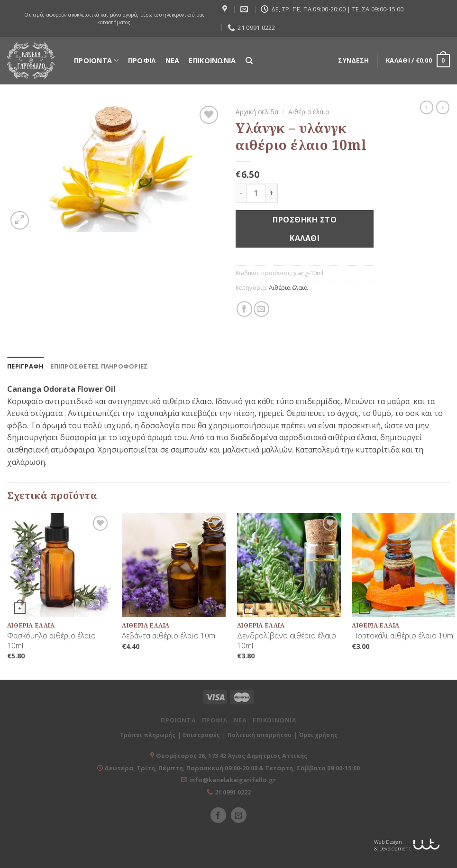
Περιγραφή (25, 366)
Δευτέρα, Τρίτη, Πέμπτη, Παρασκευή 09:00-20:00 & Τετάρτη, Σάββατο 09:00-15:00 (231, 768)
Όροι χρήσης (318, 735)
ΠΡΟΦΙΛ (142, 60)
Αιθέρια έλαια (309, 112)
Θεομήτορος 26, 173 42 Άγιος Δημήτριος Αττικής (232, 756)
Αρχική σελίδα (257, 112)
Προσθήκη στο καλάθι (305, 229)
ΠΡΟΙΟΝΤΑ (96, 60)
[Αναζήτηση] (249, 61)
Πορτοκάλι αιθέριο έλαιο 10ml (403, 636)
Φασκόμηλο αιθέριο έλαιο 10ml (51, 641)
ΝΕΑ (173, 60)
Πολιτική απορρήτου (260, 735)
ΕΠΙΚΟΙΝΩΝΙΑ (212, 60)
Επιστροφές (201, 735)
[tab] (25, 366)
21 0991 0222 (233, 792)
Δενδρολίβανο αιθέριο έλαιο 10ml (287, 641)
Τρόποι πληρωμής (148, 735)
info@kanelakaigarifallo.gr (233, 780)
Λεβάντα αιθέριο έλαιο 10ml (169, 636)
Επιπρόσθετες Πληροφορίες (99, 366)
